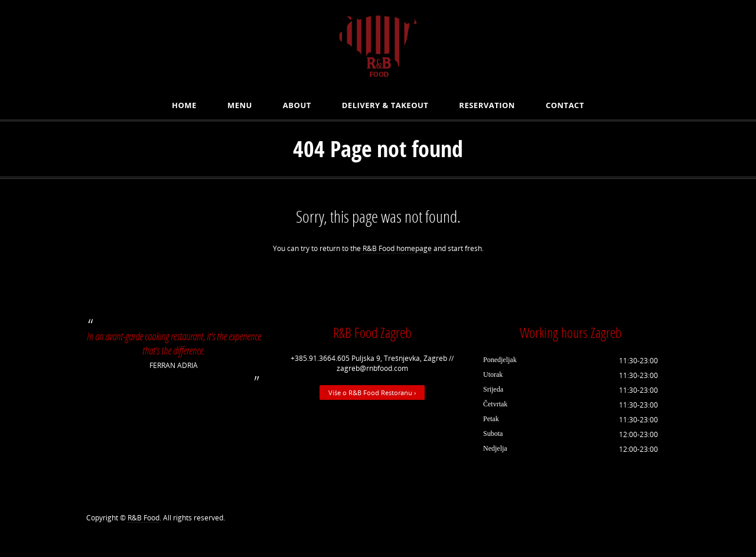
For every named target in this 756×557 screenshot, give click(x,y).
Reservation (487, 105)
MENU (240, 105)
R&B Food (144, 518)
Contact (565, 105)
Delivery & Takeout (385, 105)
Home (184, 105)
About (297, 105)
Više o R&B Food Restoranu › (372, 392)
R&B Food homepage (397, 248)
